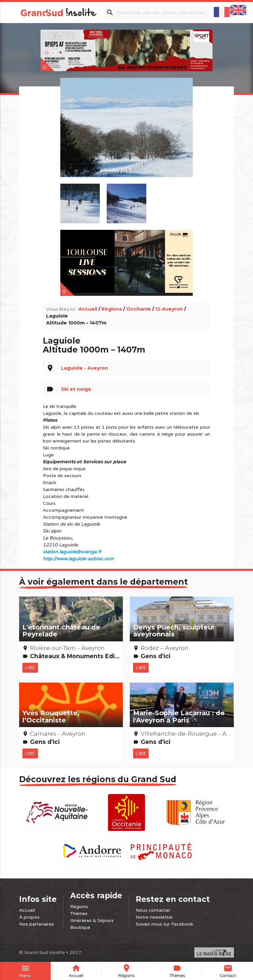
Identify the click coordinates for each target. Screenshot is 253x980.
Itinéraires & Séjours (92, 920)
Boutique (80, 927)
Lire (30, 668)
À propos (29, 917)
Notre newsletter (154, 917)
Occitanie (139, 309)
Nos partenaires (37, 924)
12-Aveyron (169, 309)
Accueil (88, 309)
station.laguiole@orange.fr (72, 552)
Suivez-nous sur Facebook (164, 924)
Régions (112, 309)
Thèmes (79, 914)
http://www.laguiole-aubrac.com (78, 559)
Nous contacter (153, 910)
